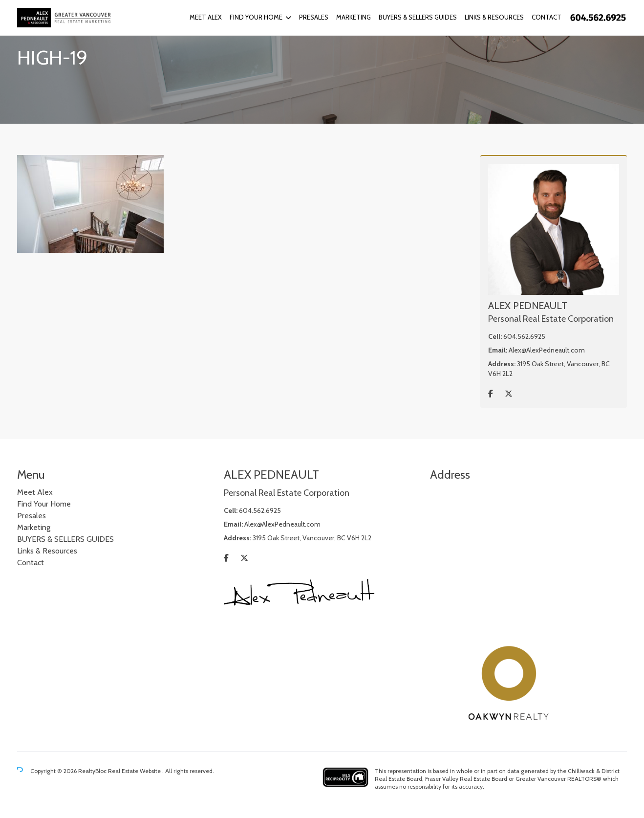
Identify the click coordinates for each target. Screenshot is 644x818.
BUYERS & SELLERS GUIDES (418, 17)
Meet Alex (206, 17)
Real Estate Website (135, 771)
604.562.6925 (524, 336)
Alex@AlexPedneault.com (547, 350)
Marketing (354, 17)
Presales (314, 17)
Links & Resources (494, 17)
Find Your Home (256, 17)
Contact (547, 17)
